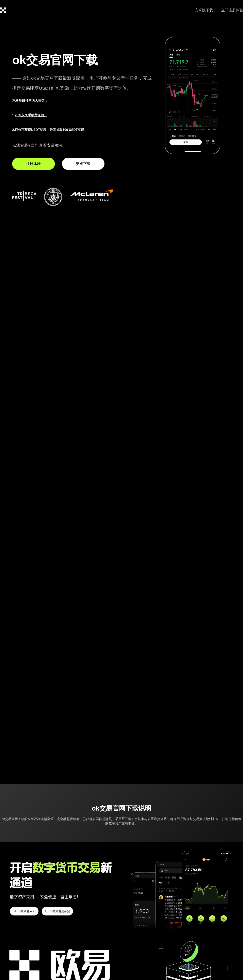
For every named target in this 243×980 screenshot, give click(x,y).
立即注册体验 (232, 10)
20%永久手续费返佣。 (31, 115)
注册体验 (33, 164)
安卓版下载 (204, 10)
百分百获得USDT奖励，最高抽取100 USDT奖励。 (51, 130)
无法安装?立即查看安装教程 (38, 145)
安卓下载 (83, 164)
